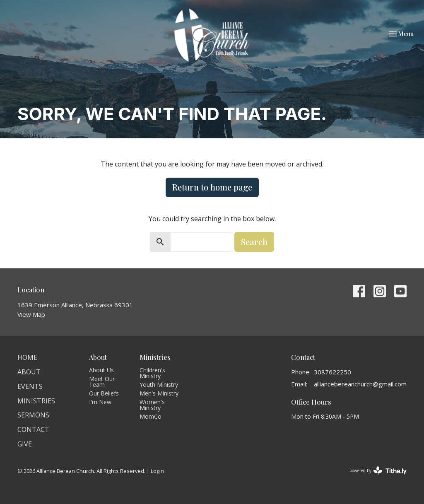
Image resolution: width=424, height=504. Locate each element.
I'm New (100, 402)
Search (254, 242)
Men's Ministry (159, 393)
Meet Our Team (102, 382)
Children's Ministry (152, 373)
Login (157, 471)
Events (30, 386)
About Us (101, 370)
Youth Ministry (159, 385)
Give (25, 444)
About (29, 372)
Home (27, 357)
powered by (378, 471)
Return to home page (212, 187)
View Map (31, 314)
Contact (33, 429)
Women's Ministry (152, 405)
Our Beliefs (104, 393)
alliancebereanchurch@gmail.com (360, 384)
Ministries (36, 401)
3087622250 (332, 372)
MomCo (151, 416)
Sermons (33, 415)
